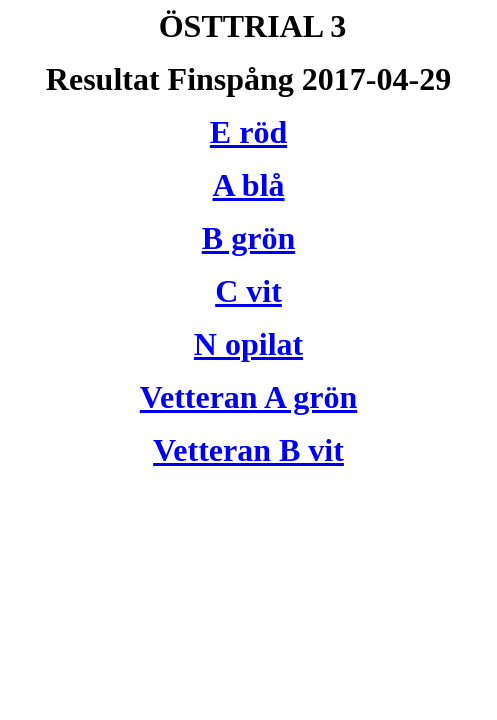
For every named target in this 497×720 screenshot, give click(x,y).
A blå (248, 185)
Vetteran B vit (248, 450)
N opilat (248, 344)
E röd (248, 132)
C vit (248, 291)
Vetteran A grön (248, 397)
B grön (248, 238)
